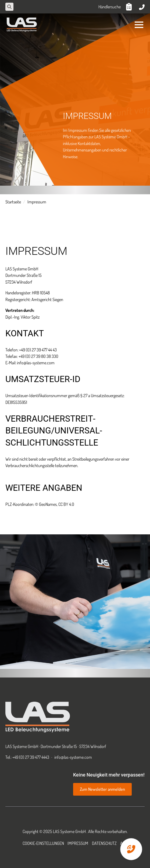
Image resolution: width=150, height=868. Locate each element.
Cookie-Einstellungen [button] (43, 843)
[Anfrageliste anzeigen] (130, 7)
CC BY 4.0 (66, 504)
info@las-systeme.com (73, 757)
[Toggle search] (9, 7)
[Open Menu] (139, 25)
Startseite (13, 202)
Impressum (78, 843)
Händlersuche (110, 7)
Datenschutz (104, 843)
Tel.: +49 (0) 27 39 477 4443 (27, 757)
